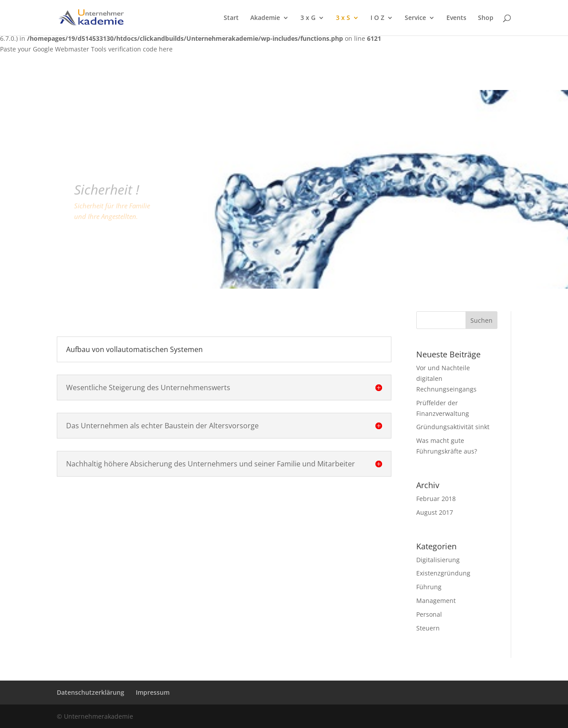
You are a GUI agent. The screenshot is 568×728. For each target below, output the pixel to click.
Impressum (153, 692)
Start (231, 18)
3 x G (308, 18)
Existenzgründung (443, 573)
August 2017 (435, 512)
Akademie (265, 18)
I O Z (377, 18)
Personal (429, 614)
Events (456, 18)
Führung (429, 587)
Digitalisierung (438, 560)
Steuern (428, 628)
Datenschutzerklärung (91, 692)
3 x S (343, 18)
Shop (486, 18)
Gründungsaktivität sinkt (453, 427)
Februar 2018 (436, 499)
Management (436, 601)
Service (415, 18)
